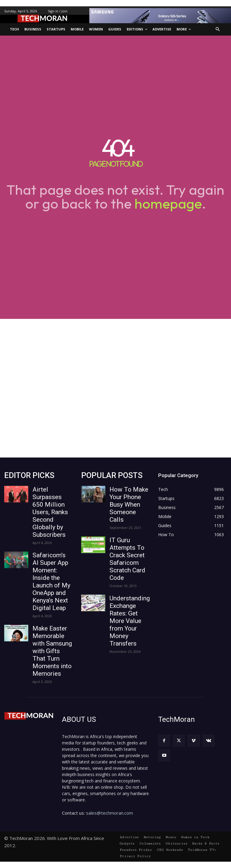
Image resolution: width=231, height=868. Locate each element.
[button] (218, 29)
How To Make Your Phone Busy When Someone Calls (129, 505)
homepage (168, 203)
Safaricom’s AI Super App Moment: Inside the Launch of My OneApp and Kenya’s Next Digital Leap (51, 582)
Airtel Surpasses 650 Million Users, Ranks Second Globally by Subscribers (50, 512)
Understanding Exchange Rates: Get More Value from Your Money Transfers (130, 621)
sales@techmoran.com (109, 813)
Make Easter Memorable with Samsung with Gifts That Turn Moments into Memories (52, 651)
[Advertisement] (115, 388)
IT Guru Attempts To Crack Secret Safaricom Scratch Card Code (127, 559)
